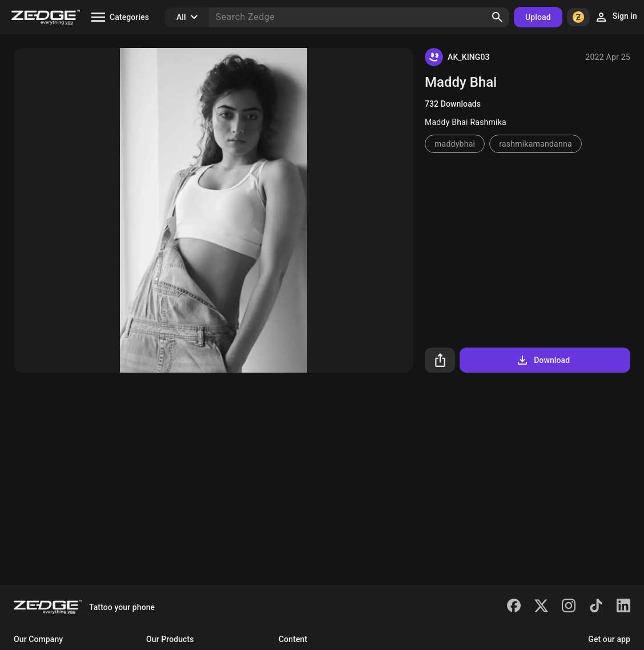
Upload (538, 17)
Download (543, 360)
